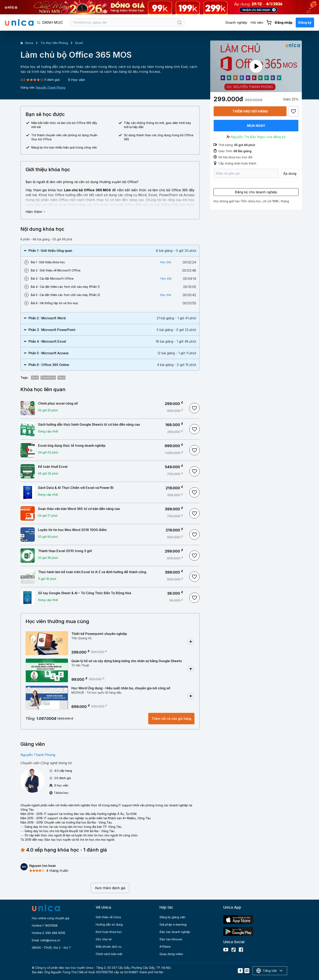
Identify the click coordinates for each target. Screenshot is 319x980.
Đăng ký (305, 23)
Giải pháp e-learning (173, 924)
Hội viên (257, 23)
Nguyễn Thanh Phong (51, 87)
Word (61, 377)
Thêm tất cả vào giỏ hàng (171, 719)
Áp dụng (290, 173)
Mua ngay (256, 126)
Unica (27, 43)
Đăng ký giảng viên (172, 917)
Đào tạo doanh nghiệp (175, 932)
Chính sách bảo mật (109, 954)
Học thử (166, 262)
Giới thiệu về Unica (108, 917)
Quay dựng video (171, 954)
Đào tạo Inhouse (171, 939)
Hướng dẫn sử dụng (109, 924)
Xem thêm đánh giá (110, 888)
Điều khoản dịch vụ (109, 947)
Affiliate (165, 947)
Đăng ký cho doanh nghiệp (256, 192)
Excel (79, 43)
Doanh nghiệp (236, 23)
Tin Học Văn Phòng (54, 43)
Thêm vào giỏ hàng (250, 111)
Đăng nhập (284, 23)
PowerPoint (48, 377)
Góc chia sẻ (104, 939)
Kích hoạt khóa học (109, 932)
